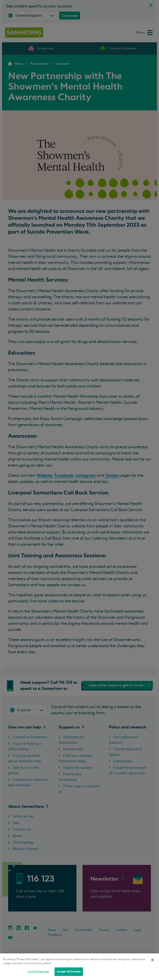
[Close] (153, 960)
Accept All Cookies (69, 972)
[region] (79, 967)
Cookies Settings (38, 972)
